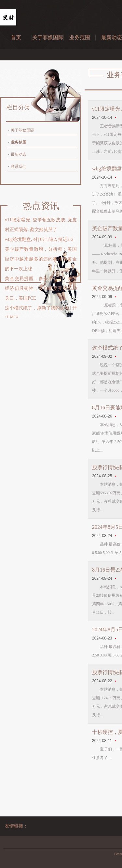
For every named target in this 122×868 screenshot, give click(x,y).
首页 (16, 37)
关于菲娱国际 (48, 37)
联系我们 (19, 166)
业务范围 (80, 37)
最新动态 (19, 154)
